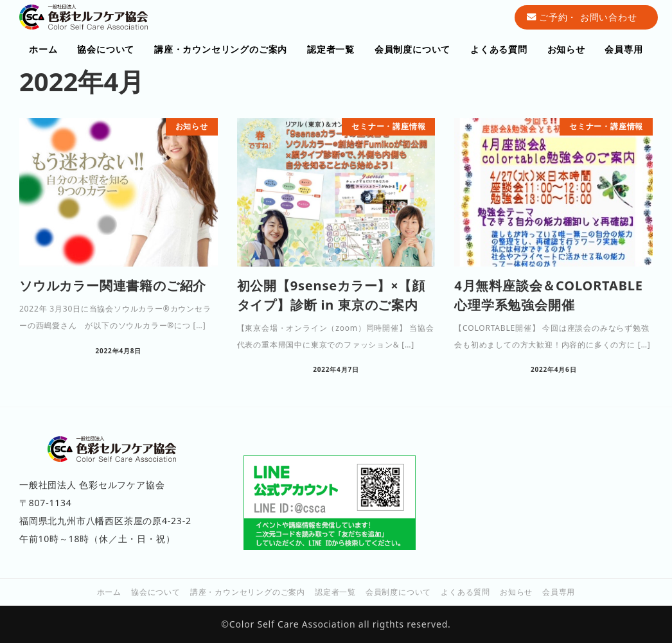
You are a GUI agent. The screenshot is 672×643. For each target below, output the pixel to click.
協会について (156, 592)
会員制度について (398, 592)
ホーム (109, 592)
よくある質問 (465, 592)
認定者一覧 (335, 592)
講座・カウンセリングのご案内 (248, 592)
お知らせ (516, 592)
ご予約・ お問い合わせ (582, 17)
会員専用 (559, 592)
